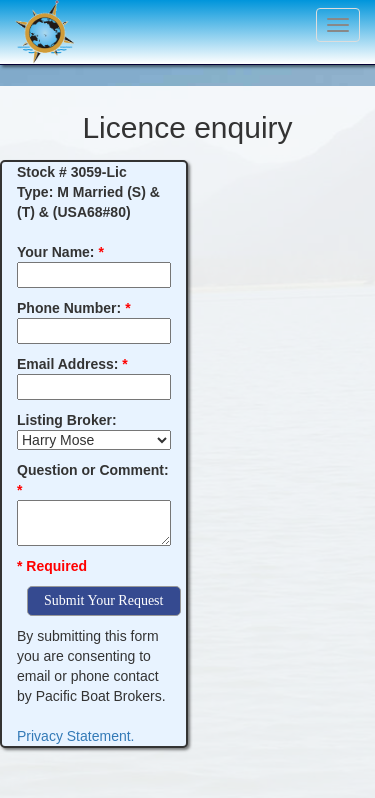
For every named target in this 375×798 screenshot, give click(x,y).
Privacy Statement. (76, 736)
